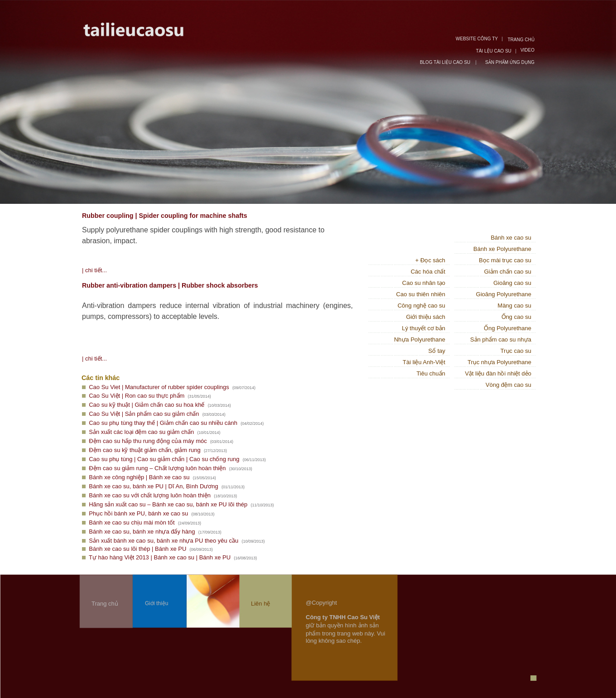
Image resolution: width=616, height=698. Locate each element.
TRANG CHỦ (521, 40)
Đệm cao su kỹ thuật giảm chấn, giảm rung (144, 450)
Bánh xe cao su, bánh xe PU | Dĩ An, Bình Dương (154, 486)
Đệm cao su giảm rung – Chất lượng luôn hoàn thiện (157, 468)
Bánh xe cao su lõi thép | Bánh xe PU (137, 549)
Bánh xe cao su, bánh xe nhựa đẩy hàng (142, 532)
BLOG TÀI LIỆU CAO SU (446, 62)
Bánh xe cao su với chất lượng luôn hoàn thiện (150, 495)
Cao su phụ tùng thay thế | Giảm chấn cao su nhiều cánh (163, 423)
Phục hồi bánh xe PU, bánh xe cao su (138, 513)
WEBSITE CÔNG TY (477, 39)
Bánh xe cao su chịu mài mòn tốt (132, 522)
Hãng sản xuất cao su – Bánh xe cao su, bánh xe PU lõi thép (168, 504)
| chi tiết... (94, 270)
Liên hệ (260, 604)
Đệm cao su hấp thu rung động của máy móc (148, 441)
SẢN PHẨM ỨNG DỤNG (510, 62)
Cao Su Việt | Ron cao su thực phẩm (137, 396)
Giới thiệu (156, 603)
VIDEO (527, 50)
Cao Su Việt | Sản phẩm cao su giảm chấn (144, 414)
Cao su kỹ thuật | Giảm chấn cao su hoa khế (147, 405)
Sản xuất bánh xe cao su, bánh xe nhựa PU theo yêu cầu (164, 541)
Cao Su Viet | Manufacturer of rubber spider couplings (159, 387)
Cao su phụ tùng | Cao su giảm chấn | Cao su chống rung (164, 459)
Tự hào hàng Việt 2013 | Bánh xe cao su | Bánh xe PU (160, 557)
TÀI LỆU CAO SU (494, 51)
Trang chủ (105, 604)
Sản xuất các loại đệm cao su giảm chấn (141, 432)
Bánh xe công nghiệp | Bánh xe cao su (139, 477)
